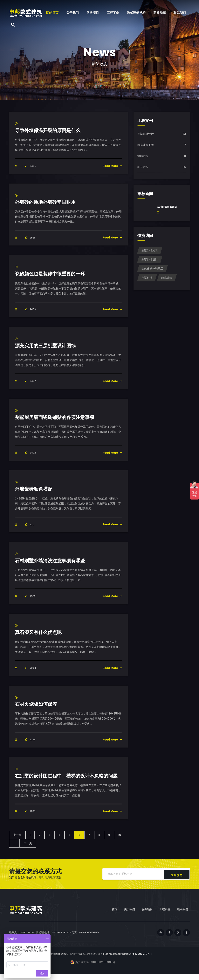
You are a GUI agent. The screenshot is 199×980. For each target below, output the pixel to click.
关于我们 (72, 13)
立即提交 (177, 880)
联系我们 (180, 13)
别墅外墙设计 (146, 134)
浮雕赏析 (143, 156)
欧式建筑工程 (146, 145)
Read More (112, 166)
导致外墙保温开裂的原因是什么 (50, 130)
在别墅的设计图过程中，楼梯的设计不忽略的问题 (68, 779)
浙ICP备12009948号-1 (139, 960)
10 (120, 841)
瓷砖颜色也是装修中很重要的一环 (53, 274)
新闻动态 (160, 13)
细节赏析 (143, 167)
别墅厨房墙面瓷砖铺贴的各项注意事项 (58, 417)
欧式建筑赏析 (136, 13)
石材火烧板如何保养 (38, 704)
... (14, 849)
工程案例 (113, 13)
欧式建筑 (167, 278)
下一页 (28, 849)
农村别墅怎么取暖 (167, 207)
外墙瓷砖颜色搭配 (35, 489)
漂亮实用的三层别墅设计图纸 (48, 346)
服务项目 (93, 13)
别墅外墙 (147, 278)
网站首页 (52, 13)
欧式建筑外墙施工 (152, 269)
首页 (114, 916)
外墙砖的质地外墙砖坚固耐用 (48, 202)
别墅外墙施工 (150, 250)
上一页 (17, 841)
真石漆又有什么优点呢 (40, 632)
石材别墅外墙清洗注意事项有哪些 (53, 560)
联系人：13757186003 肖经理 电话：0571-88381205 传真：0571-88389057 (54, 939)
